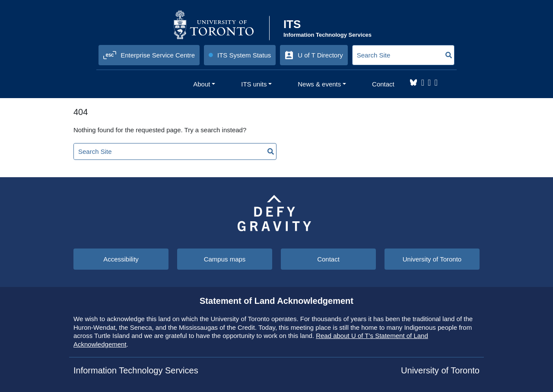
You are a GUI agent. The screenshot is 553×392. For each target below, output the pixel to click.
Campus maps (225, 259)
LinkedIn (429, 83)
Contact (328, 259)
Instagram (423, 83)
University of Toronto (432, 259)
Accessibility (121, 259)
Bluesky (413, 83)
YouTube (436, 83)
